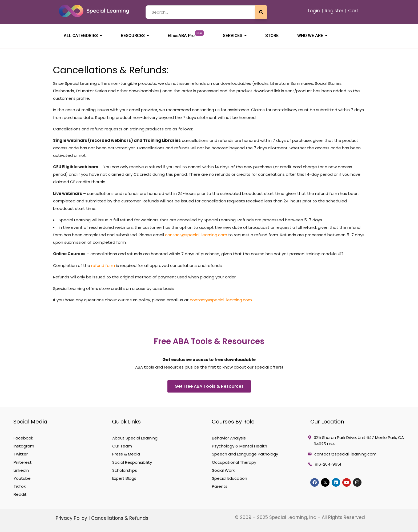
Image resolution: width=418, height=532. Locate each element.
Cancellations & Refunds (120, 518)
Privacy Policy (72, 518)
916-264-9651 (328, 464)
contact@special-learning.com (196, 235)
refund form (103, 265)
